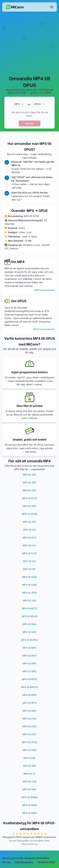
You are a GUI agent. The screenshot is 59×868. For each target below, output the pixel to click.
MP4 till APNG (29, 514)
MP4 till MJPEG (29, 640)
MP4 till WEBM (29, 797)
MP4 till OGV (30, 734)
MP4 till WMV (29, 813)
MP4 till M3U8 (29, 616)
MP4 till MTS (30, 703)
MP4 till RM (30, 766)
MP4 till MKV (29, 648)
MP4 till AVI (29, 530)
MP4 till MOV (29, 656)
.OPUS (37, 104)
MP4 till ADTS (30, 498)
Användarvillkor (47, 862)
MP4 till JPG (29, 601)
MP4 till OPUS (30, 742)
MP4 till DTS (29, 538)
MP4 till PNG (29, 750)
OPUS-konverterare (44, 329)
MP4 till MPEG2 (29, 687)
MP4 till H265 (30, 585)
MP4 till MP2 (29, 664)
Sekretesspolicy (24, 862)
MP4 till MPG (29, 695)
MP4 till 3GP (29, 483)
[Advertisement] (29, 44)
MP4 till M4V (29, 632)
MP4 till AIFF (29, 506)
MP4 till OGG (29, 726)
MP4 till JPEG (30, 593)
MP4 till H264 (29, 577)
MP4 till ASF (30, 522)
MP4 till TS (29, 774)
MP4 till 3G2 (29, 475)
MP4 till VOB (29, 782)
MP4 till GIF (29, 569)
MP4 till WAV (29, 789)
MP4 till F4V (30, 545)
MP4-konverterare (45, 290)
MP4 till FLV (29, 561)
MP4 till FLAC (30, 553)
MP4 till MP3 (29, 671)
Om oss (6, 862)
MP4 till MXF (30, 711)
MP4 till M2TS (30, 608)
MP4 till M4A (29, 624)
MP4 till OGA (30, 719)
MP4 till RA (29, 758)
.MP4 (17, 104)
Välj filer (30, 123)
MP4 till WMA (29, 805)
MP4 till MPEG (29, 679)
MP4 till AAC (29, 490)
